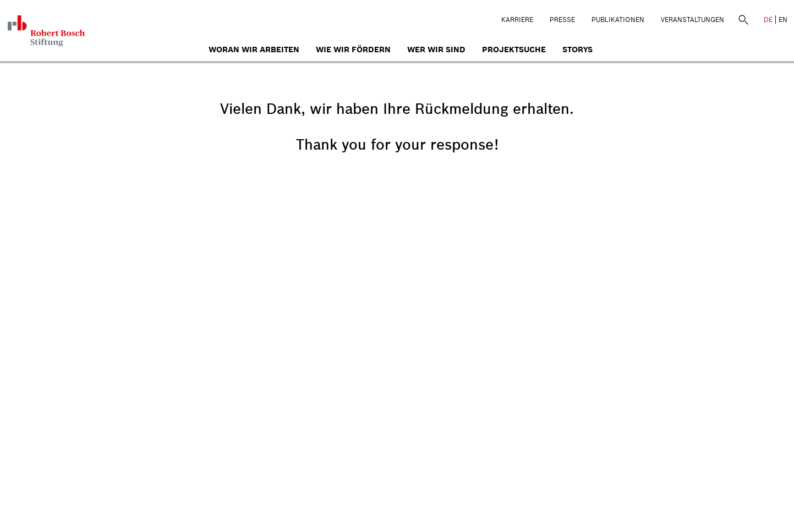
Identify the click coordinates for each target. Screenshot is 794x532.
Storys (577, 50)
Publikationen (618, 20)
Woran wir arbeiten (254, 50)
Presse (562, 20)
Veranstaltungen (692, 20)
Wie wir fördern (353, 50)
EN (783, 20)
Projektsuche (514, 50)
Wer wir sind (436, 50)
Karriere (517, 20)
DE (768, 20)
